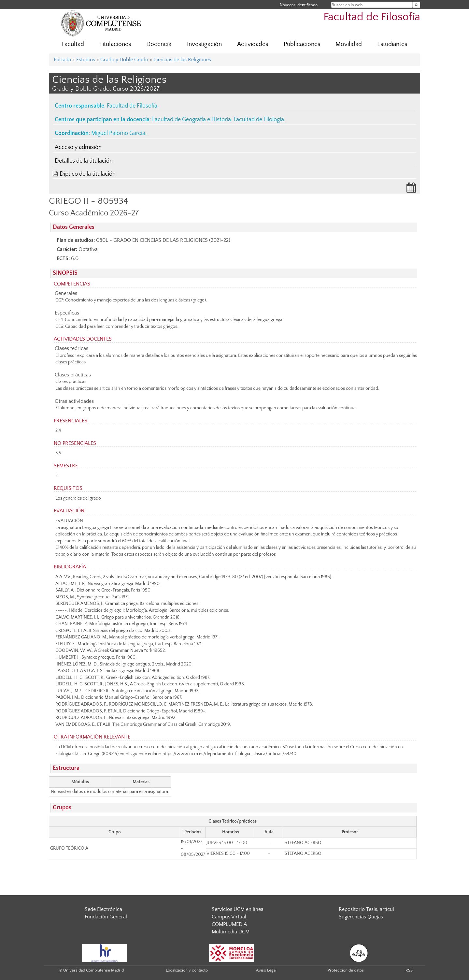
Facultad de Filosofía (372, 17)
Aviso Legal (266, 970)
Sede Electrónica (103, 909)
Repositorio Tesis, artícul (366, 909)
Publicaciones (302, 44)
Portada (62, 60)
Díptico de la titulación (88, 174)
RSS (409, 970)
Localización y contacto (187, 970)
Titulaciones (115, 44)
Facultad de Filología (259, 120)
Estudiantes (392, 44)
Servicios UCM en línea (238, 909)
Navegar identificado (299, 5)
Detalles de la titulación (84, 161)
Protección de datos (346, 970)
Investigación (204, 44)
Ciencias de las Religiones (182, 60)
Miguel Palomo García (118, 133)
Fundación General (106, 917)
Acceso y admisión (78, 147)
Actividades (253, 44)
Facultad (73, 44)
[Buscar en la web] (416, 5)
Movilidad (349, 44)
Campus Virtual (229, 917)
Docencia (159, 44)
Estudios (86, 60)
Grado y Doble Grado (124, 60)
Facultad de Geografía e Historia (192, 120)
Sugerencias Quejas (361, 917)
